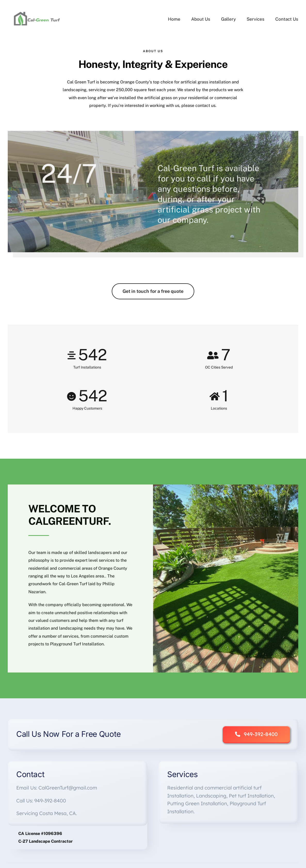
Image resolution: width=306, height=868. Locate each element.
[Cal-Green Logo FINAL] (38, 12)
